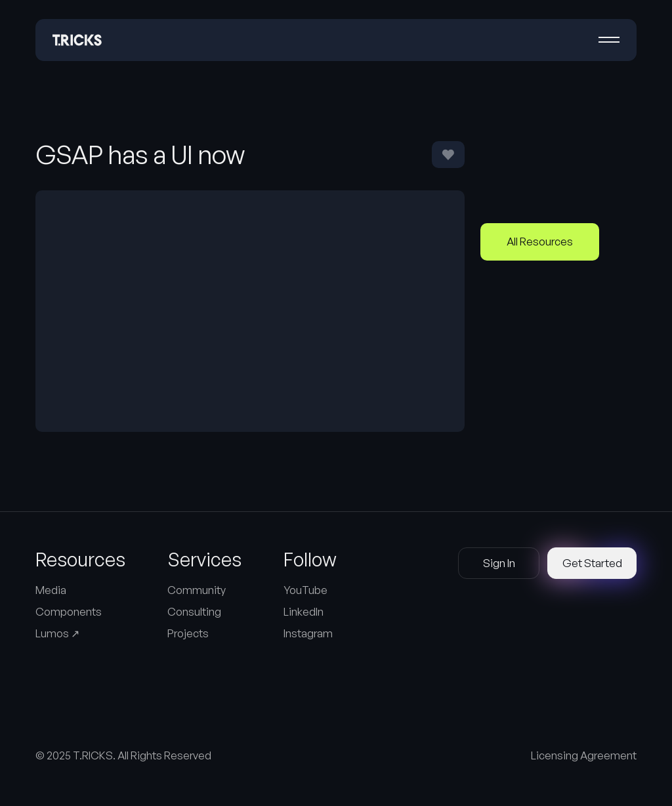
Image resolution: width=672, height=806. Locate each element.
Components (69, 611)
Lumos (57, 633)
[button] (609, 40)
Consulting (194, 611)
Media (51, 590)
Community (197, 590)
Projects (188, 633)
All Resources (540, 241)
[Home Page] (77, 40)
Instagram (308, 633)
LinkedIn (304, 611)
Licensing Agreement (584, 755)
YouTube (305, 590)
